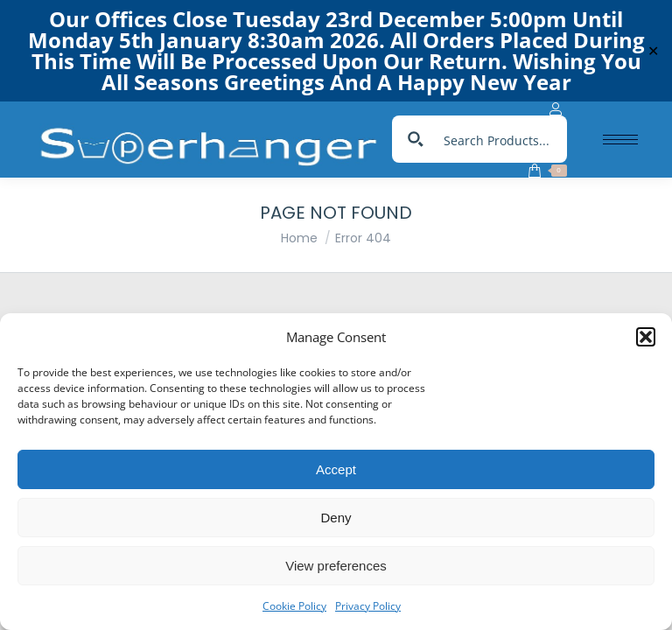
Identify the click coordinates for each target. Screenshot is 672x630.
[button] (646, 337)
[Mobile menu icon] (620, 140)
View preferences (336, 566)
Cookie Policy (294, 606)
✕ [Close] (653, 51)
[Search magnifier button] (416, 139)
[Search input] (499, 139)
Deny (336, 518)
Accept (336, 469)
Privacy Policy (368, 606)
